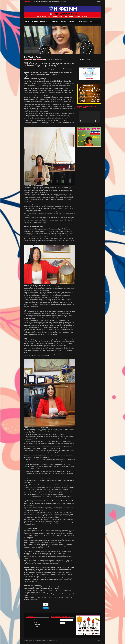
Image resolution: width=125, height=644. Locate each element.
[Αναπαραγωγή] (81, 121)
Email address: (63, 620)
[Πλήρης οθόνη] (97, 121)
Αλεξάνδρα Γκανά (33, 57)
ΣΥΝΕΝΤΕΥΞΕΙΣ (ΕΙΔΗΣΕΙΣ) (41, 60)
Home (27, 22)
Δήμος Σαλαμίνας (38, 620)
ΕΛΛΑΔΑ (34, 60)
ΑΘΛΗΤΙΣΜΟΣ (54, 22)
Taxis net (38, 627)
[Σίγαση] (95, 121)
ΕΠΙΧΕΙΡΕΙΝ (72, 22)
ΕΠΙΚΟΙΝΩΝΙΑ (83, 22)
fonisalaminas (59, 60)
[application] (89, 117)
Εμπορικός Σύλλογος (38, 629)
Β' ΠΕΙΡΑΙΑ (26, 60)
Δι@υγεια (38, 624)
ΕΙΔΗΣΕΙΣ (34, 22)
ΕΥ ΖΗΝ (63, 22)
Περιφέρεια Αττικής (38, 622)
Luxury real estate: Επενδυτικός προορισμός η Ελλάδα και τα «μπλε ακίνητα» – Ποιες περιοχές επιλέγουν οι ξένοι (59, 2)
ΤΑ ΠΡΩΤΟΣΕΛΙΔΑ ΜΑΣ (85, 60)
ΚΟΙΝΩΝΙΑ (43, 22)
